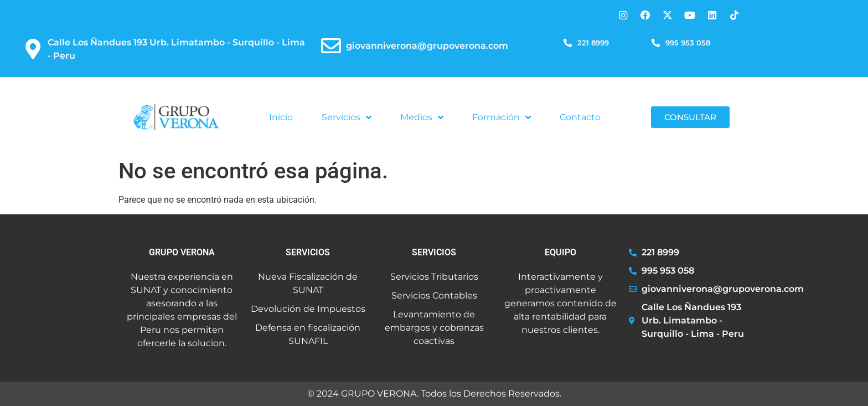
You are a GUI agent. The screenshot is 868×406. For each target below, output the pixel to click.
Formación (502, 117)
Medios (422, 117)
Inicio (281, 117)
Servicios (347, 117)
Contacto (580, 117)
